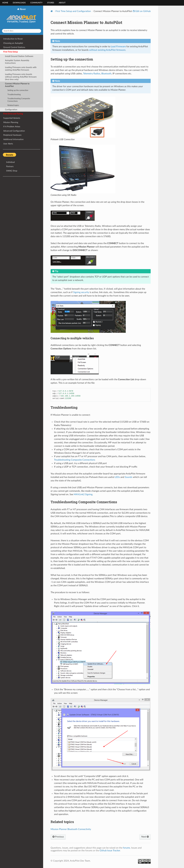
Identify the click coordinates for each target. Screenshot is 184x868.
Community (36, 3)
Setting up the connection (18, 90)
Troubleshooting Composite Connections (19, 100)
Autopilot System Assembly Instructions (17, 62)
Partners (10, 166)
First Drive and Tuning (13, 114)
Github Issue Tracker (110, 851)
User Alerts (8, 144)
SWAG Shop (12, 171)
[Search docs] (22, 31)
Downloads (19, 3)
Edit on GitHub (143, 11)
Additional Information (13, 139)
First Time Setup (11, 52)
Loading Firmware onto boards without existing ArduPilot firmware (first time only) (21, 77)
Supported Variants (12, 118)
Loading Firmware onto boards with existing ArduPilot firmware (21, 69)
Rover (22, 17)
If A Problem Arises (12, 127)
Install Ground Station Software (19, 56)
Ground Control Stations (14, 47)
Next (145, 837)
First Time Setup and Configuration (73, 11)
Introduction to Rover (13, 39)
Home (5, 3)
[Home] (52, 11)
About (62, 3)
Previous (58, 837)
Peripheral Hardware (12, 135)
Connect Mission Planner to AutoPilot (17, 85)
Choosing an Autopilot (13, 43)
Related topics (13, 105)
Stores (51, 3)
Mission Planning (11, 122)
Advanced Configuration (14, 131)
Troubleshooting (14, 95)
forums (126, 848)
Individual (10, 162)
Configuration (11, 110)
